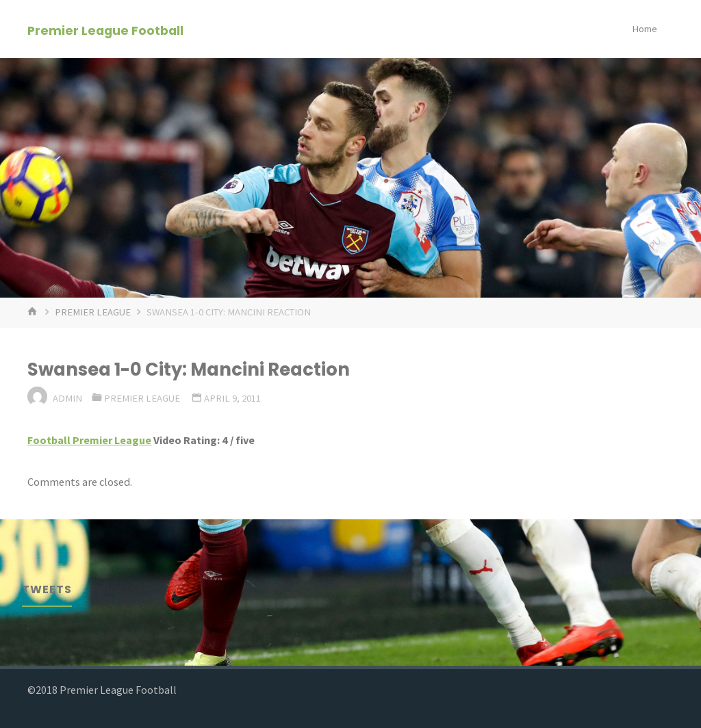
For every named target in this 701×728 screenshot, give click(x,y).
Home (645, 29)
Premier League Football (105, 30)
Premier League (93, 312)
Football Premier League (89, 440)
